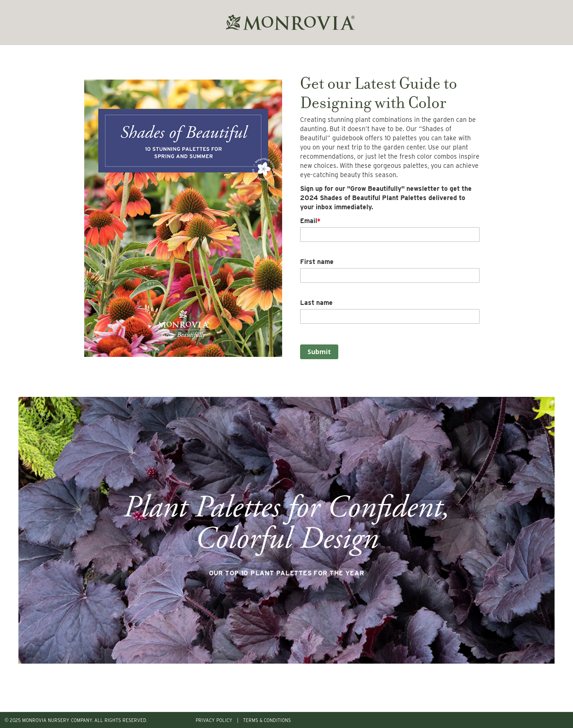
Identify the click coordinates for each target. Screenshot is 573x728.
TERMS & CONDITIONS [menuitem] (267, 720)
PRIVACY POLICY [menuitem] (214, 720)
